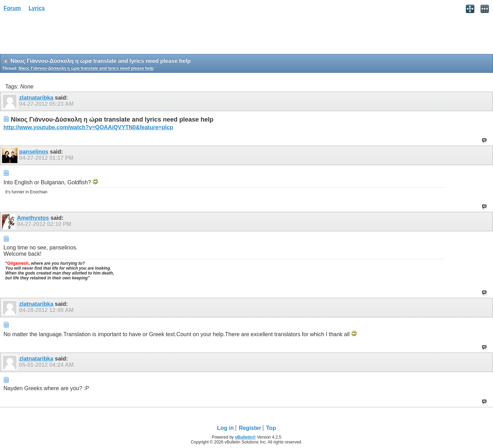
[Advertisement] (56, 35)
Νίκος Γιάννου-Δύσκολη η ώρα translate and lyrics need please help (86, 68)
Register (250, 428)
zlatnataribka (36, 98)
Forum (12, 8)
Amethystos (33, 218)
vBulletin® (245, 437)
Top (271, 428)
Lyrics (37, 8)
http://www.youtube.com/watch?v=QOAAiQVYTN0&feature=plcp (88, 127)
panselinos (34, 152)
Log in (226, 428)
